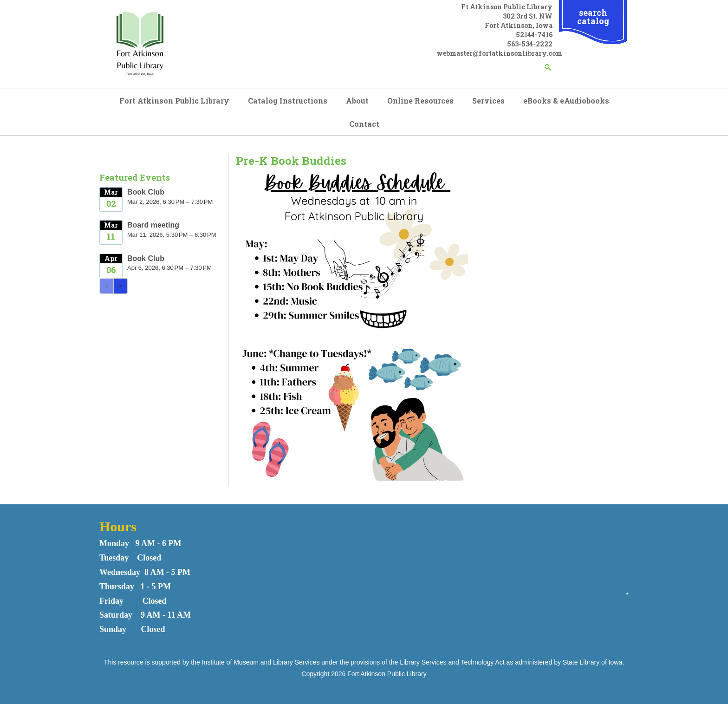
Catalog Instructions (288, 101)
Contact (364, 124)
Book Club (146, 192)
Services (488, 101)
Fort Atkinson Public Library (174, 101)
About (357, 101)
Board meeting (153, 225)
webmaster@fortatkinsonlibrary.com (499, 53)
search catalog (593, 17)
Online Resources (420, 101)
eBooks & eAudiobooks (566, 101)
